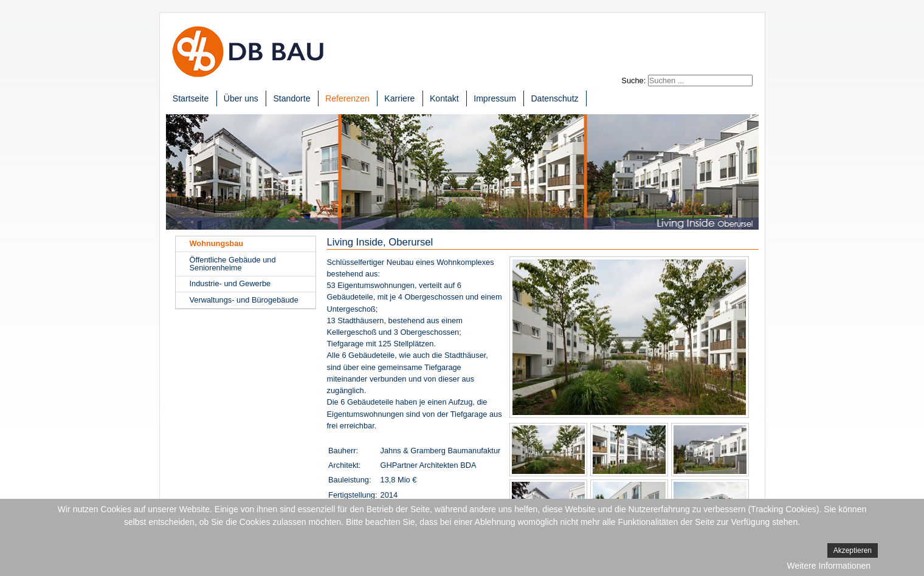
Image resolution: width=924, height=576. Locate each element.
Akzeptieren (853, 550)
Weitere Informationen (829, 566)
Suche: (633, 81)
